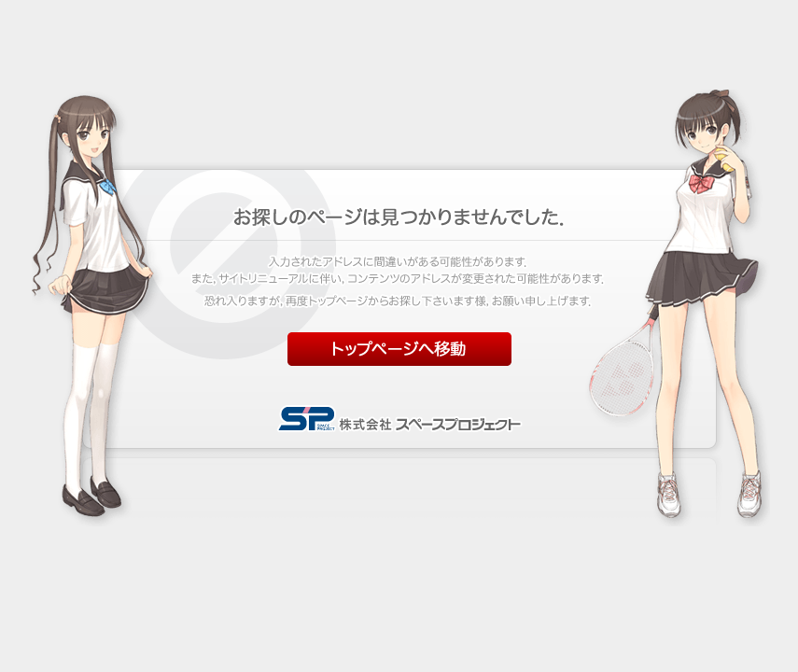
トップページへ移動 (399, 349)
